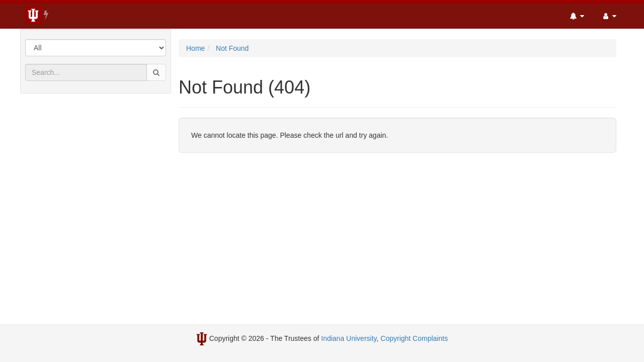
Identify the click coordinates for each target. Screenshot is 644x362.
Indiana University (349, 338)
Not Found (232, 48)
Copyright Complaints (414, 338)
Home (195, 48)
